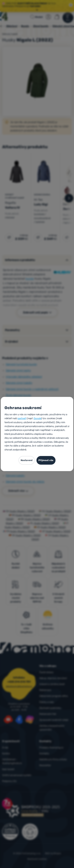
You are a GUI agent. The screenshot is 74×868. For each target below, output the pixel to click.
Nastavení (27, 460)
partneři (22, 418)
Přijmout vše (46, 460)
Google (37, 418)
